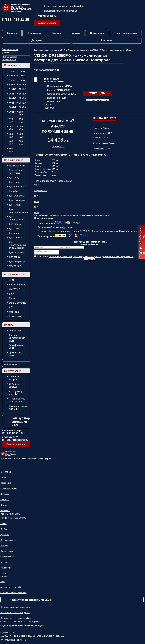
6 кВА (22, 80)
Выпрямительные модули (18, 407)
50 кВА (22, 103)
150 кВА (21, 121)
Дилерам (37, 40)
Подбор (4, 529)
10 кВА (22, 85)
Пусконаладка (7, 551)
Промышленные (18, 166)
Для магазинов (17, 252)
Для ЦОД (14, 178)
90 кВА (13, 112)
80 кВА (22, 107)
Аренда (4, 562)
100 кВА (21, 113)
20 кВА (13, 98)
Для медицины (17, 196)
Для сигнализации (16, 218)
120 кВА (11, 121)
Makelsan (14, 312)
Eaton (12, 294)
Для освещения (17, 200)
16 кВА (22, 94)
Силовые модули (14, 378)
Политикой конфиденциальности (118, 257)
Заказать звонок (47, 23)
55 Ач (37, 196)
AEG (11, 280)
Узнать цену (97, 93)
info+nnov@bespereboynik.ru (68, 6)
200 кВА (21, 128)
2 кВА (22, 71)
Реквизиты (5, 511)
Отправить (90, 260)
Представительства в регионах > (62, 11)
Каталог (57, 33)
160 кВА (11, 128)
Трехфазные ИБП (16, 354)
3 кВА (12, 76)
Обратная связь (47, 16)
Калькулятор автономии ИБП (21, 422)
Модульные (15, 266)
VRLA (63, 50)
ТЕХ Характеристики (47, 70)
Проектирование (8, 540)
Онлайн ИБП (16, 331)
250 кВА (11, 135)
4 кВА (22, 76)
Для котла (14, 233)
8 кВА (12, 85)
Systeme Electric (17, 285)
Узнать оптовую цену (97, 100)
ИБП (2, 582)
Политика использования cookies (16, 618)
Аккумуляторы (51, 50)
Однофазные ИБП (16, 347)
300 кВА (21, 135)
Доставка (5, 535)
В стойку (14, 191)
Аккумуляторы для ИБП (17, 393)
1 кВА (12, 71)
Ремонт (4, 573)
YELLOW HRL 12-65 (105, 118)
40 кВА (13, 103)
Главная (12, 33)
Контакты (107, 40)
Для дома (14, 229)
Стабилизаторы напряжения (17, 400)
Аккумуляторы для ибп (11, 587)
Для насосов (16, 238)
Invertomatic (15, 316)
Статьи (4, 505)
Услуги (76, 33)
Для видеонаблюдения (18, 211)
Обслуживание (7, 557)
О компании (34, 33)
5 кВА (12, 80)
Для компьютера (18, 187)
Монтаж (4, 546)
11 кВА (13, 89)
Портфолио (97, 33)
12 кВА (22, 89)
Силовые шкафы (14, 385)
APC (11, 307)
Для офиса (15, 257)
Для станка (15, 224)
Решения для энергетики (16, 172)
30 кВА (22, 98)
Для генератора (17, 261)
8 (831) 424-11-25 (15, 19)
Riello (12, 298)
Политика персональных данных (15, 613)
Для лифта (15, 205)
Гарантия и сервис (126, 33)
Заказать (48, 104)
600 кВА (11, 150)
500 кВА (21, 143)
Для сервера (16, 182)
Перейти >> (58, 146)
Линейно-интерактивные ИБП (17, 338)
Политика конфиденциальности (15, 607)
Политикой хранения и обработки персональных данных (75, 257)
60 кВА (13, 107)
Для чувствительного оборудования (18, 245)
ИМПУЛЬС (15, 289)
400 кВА (11, 143)
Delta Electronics (18, 303)
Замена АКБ (6, 568)
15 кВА (13, 94)
